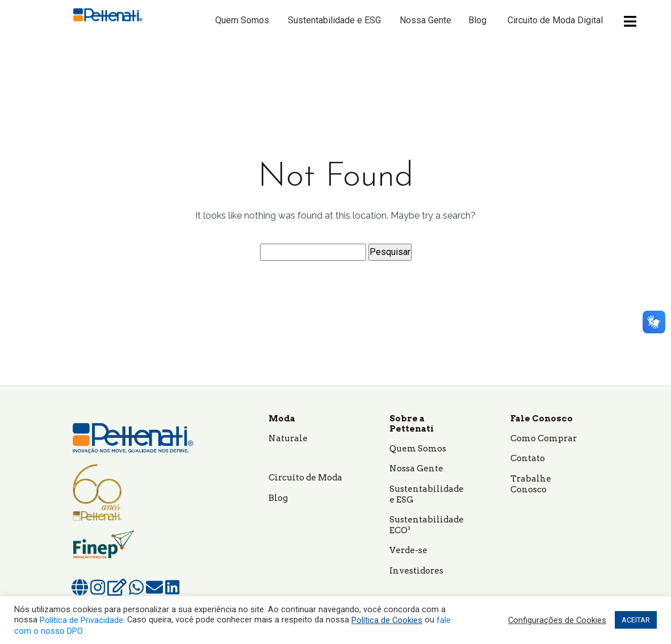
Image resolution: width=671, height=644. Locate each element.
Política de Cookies (387, 620)
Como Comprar (544, 438)
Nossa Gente (425, 20)
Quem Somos (242, 20)
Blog (477, 20)
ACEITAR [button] (636, 620)
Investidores (416, 571)
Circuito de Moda (305, 478)
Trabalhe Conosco (531, 484)
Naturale (288, 438)
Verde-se (408, 550)
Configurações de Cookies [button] (557, 620)
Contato (528, 458)
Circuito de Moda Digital (555, 20)
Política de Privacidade (81, 620)
